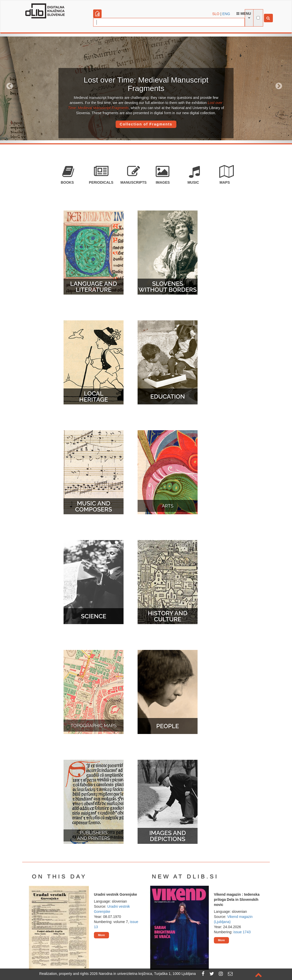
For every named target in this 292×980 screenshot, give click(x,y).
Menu (244, 14)
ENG (226, 14)
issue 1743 (242, 932)
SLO (216, 14)
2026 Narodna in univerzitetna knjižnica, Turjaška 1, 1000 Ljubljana (143, 974)
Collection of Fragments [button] (146, 124)
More (101, 935)
